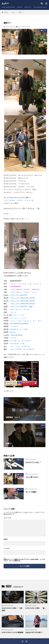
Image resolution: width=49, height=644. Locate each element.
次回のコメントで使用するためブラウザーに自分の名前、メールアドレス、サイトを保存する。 (24, 560)
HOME (6, 12)
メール (6, 548)
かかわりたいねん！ (33, 462)
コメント (7, 518)
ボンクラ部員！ (31, 492)
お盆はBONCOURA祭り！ (34, 632)
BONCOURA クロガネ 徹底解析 (13, 632)
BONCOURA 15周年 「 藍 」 (36, 608)
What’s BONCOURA (8, 7)
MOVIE (20, 7)
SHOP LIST (28, 7)
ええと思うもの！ (32, 477)
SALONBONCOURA (40, 7)
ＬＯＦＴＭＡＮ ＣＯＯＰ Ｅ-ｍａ (24, 292)
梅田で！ (21, 12)
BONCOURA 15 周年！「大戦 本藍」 (12, 609)
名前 (6, 539)
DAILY (13, 12)
